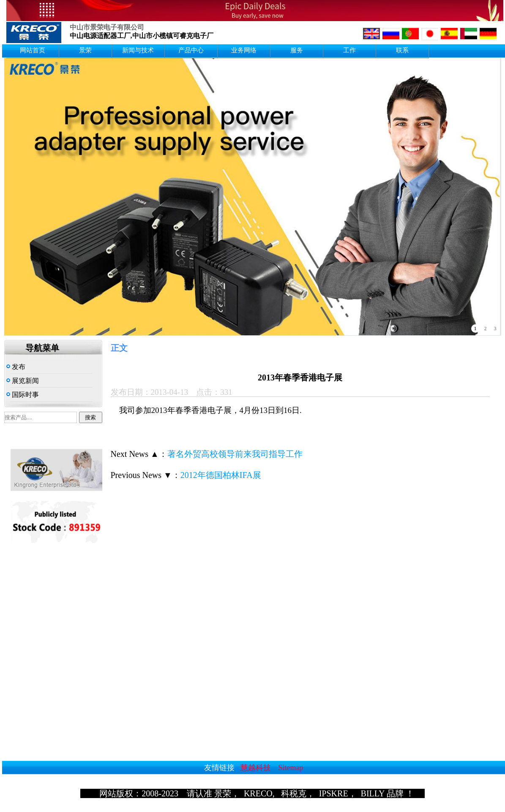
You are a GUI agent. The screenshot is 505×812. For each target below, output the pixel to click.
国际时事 (23, 395)
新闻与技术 (138, 50)
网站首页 (33, 50)
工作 (349, 50)
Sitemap (291, 768)
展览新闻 (23, 381)
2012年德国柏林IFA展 (221, 475)
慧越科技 (256, 768)
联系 (402, 50)
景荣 (85, 50)
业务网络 (244, 50)
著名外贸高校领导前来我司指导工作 (235, 454)
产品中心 (191, 50)
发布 (16, 367)
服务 (297, 50)
